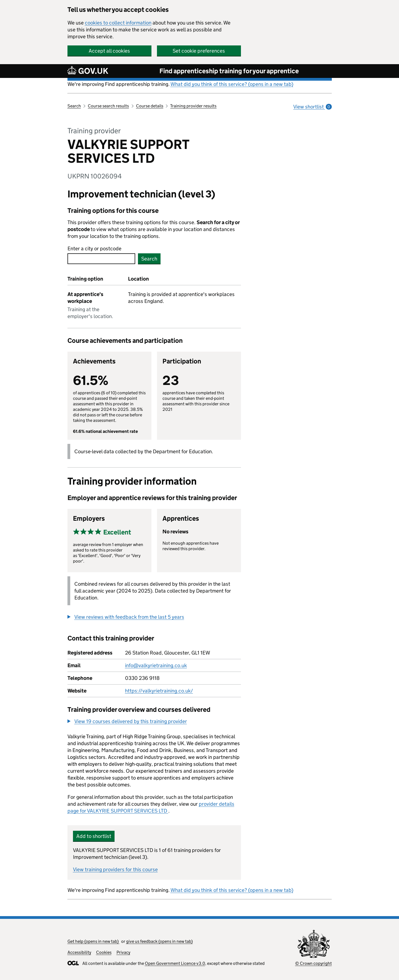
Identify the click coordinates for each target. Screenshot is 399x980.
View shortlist (312, 107)
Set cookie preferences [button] (199, 51)
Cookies (104, 952)
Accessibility (79, 952)
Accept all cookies (109, 51)
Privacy (123, 952)
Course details (150, 106)
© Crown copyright (313, 963)
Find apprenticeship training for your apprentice (229, 71)
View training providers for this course (115, 869)
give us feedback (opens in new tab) (159, 941)
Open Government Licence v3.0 (175, 963)
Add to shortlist (94, 836)
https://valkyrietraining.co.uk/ (159, 691)
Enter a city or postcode (94, 249)
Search (74, 106)
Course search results (108, 106)
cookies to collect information (118, 23)
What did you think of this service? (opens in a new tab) (232, 84)
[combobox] (101, 259)
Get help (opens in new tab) (93, 941)
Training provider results (193, 106)
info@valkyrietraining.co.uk (156, 665)
